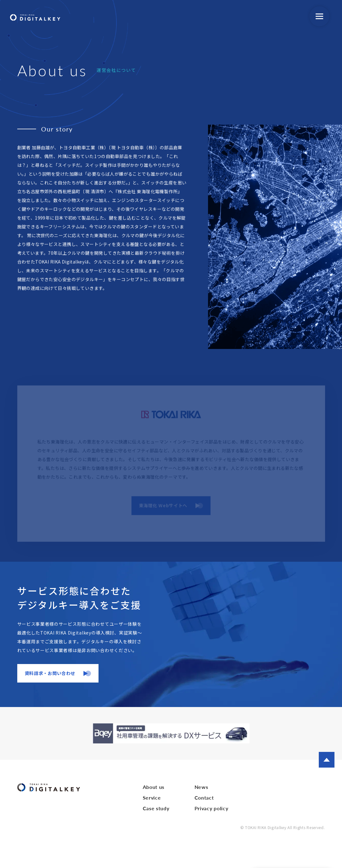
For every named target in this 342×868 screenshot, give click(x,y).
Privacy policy (211, 808)
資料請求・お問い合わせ (50, 673)
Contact (204, 798)
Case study (156, 808)
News (201, 787)
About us (154, 787)
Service (152, 798)
